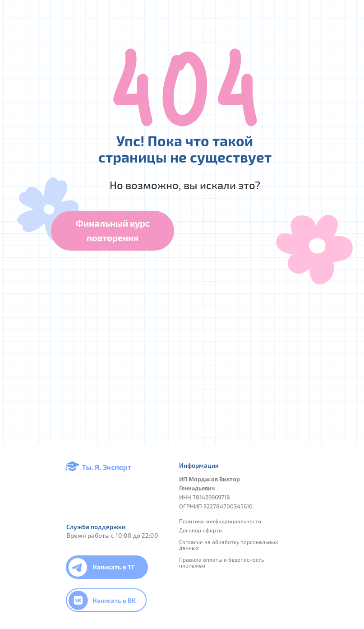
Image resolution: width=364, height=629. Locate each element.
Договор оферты (201, 530)
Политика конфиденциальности (220, 521)
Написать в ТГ (113, 567)
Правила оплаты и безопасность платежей (221, 562)
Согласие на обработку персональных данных (228, 545)
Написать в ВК (114, 600)
